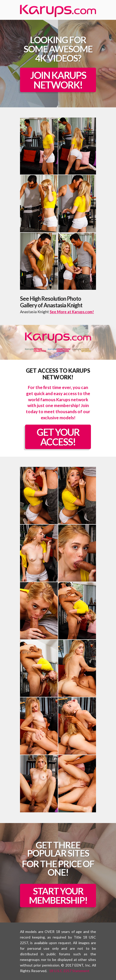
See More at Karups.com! (72, 312)
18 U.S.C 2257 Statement (69, 971)
